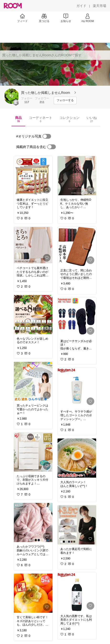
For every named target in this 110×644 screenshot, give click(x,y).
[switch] (47, 136)
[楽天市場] (100, 6)
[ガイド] (81, 6)
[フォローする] (65, 100)
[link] (33, 176)
